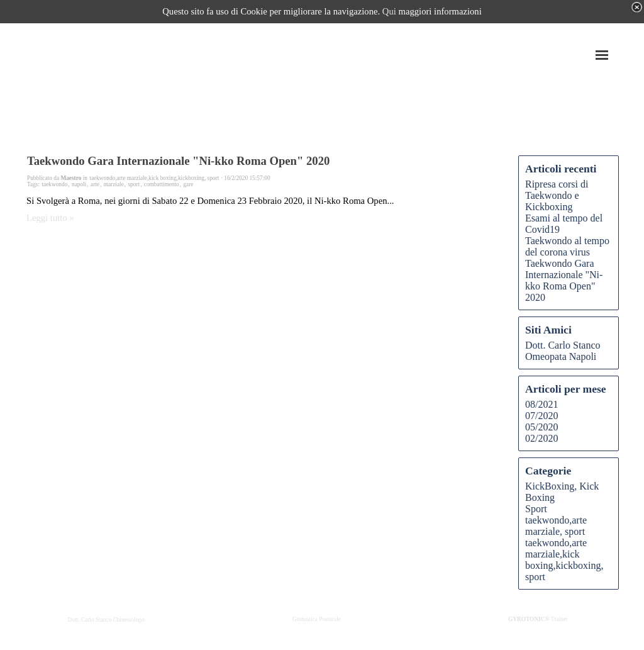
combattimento (162, 184)
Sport (536, 509)
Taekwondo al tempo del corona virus (567, 246)
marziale (114, 184)
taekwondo (54, 184)
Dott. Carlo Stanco (563, 345)
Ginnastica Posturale (317, 619)
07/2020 (541, 416)
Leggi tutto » (50, 218)
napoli (79, 184)
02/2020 (541, 438)
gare (188, 184)
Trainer (538, 619)
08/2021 (541, 404)
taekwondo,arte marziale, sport (556, 526)
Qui (389, 11)
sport (134, 184)
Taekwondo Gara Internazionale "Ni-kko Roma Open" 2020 (178, 161)
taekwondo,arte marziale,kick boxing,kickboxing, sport (564, 560)
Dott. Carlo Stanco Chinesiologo (106, 620)
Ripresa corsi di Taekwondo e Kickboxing (557, 195)
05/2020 (541, 427)
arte (95, 184)
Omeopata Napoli (561, 356)
